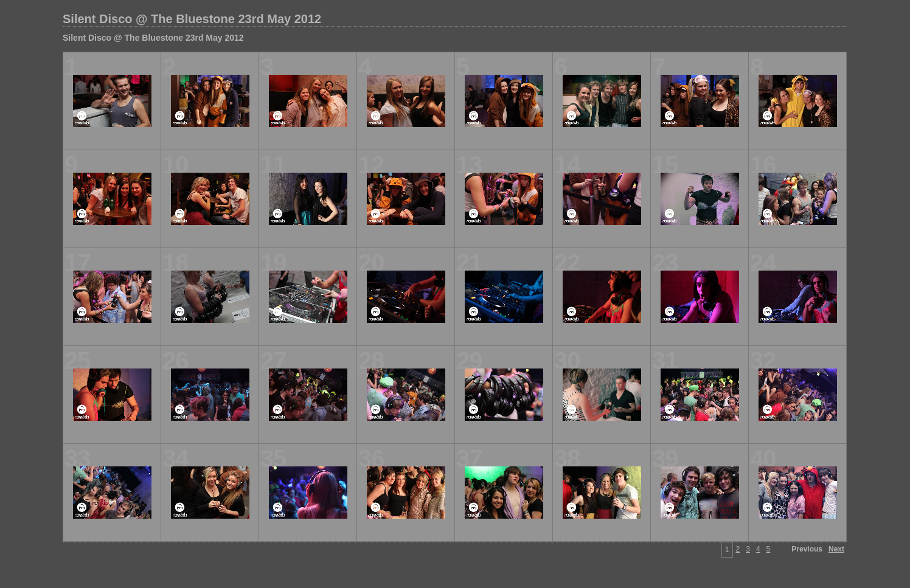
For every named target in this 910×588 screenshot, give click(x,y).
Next (836, 549)
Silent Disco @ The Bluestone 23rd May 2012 (192, 19)
